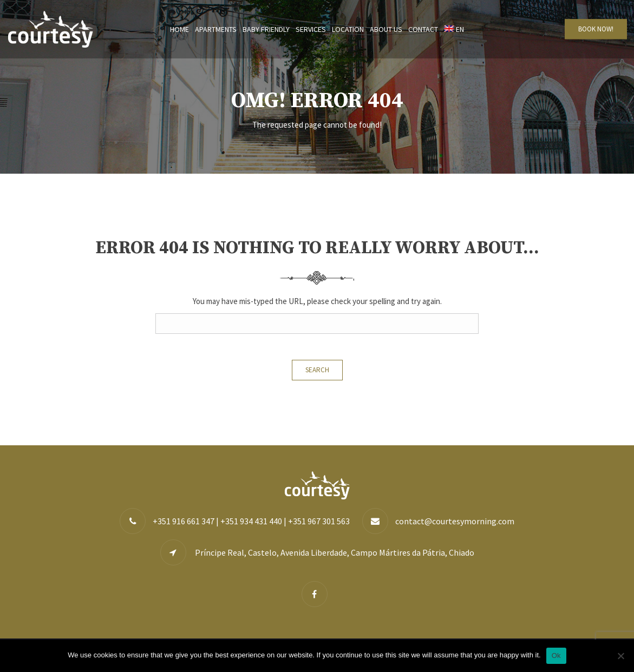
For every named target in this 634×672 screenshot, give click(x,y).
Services (311, 29)
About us (386, 29)
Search (317, 370)
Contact (423, 29)
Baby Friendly (266, 29)
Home (179, 29)
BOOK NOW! (596, 29)
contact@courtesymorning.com (455, 521)
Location (348, 29)
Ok (556, 655)
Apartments (216, 29)
